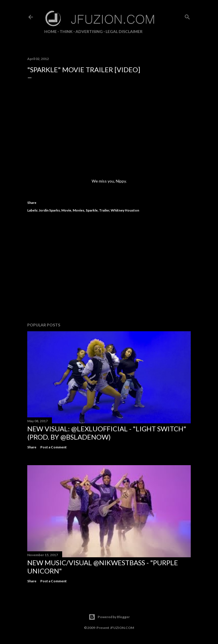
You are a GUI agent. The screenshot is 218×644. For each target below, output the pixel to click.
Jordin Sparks (49, 210)
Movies (78, 210)
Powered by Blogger (109, 617)
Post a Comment (54, 447)
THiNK (66, 31)
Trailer (104, 210)
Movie (66, 210)
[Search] (187, 16)
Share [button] (32, 203)
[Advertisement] (109, 268)
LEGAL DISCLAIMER (124, 31)
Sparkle (92, 210)
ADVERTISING (89, 31)
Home (51, 31)
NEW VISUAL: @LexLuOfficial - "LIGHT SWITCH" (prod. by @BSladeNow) (107, 433)
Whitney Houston (125, 210)
